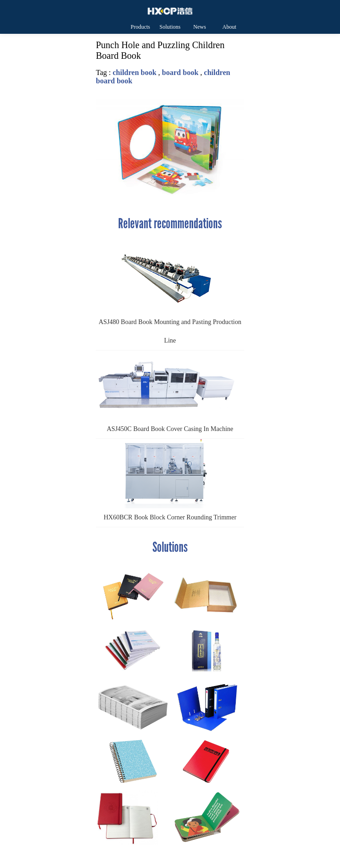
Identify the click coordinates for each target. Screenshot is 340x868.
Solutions (170, 27)
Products (140, 27)
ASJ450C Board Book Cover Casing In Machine (165, 391)
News (199, 27)
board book (180, 72)
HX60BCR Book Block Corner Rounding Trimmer (166, 480)
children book (134, 72)
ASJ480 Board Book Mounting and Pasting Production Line (169, 294)
